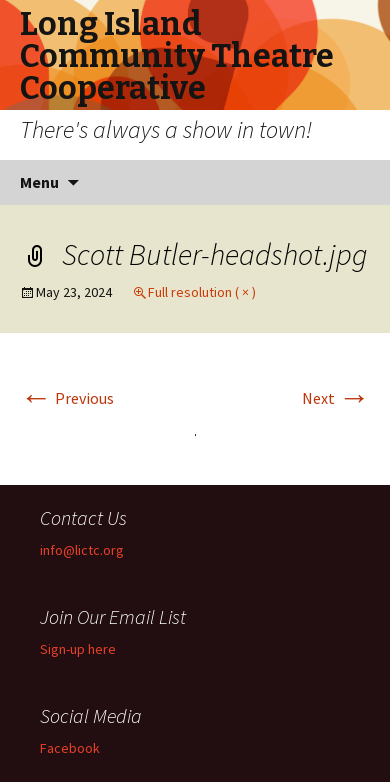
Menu (39, 182)
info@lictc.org (82, 550)
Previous (67, 398)
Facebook (70, 748)
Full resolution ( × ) (202, 292)
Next (336, 398)
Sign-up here (78, 649)
